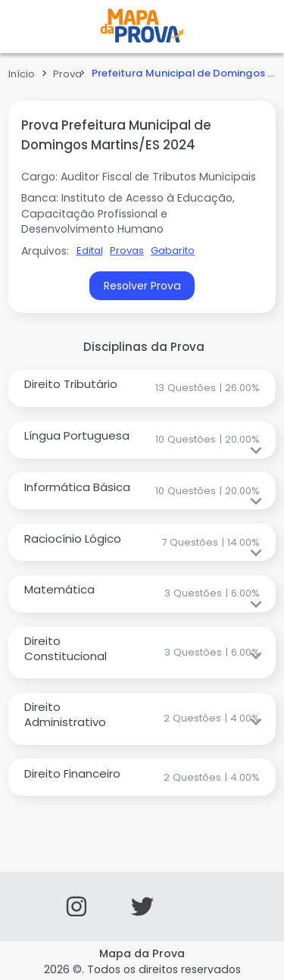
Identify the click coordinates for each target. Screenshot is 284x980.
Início (22, 74)
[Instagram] (76, 906)
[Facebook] (208, 906)
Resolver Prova (142, 286)
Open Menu (38, 27)
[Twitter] (142, 906)
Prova (67, 74)
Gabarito (173, 250)
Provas (127, 250)
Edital (90, 250)
